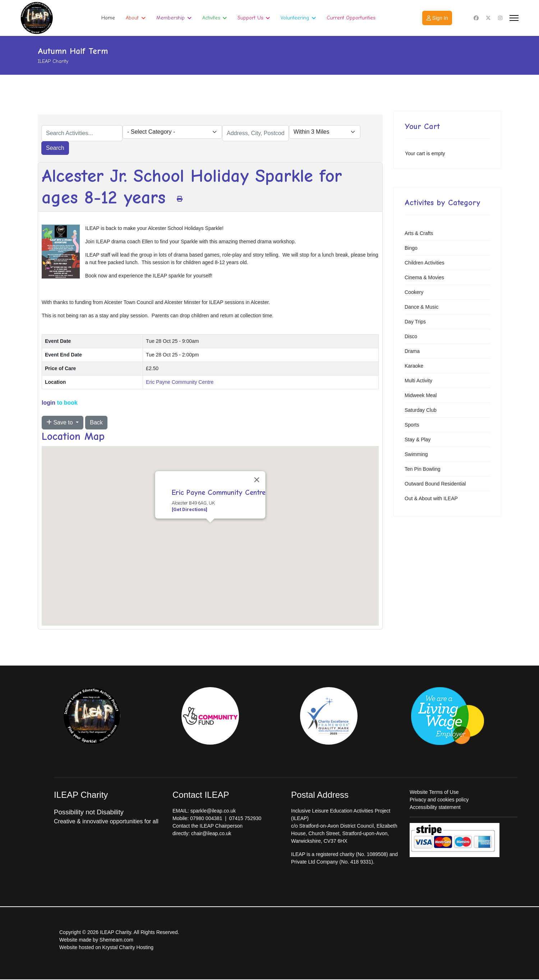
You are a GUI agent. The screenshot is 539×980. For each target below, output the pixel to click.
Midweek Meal (421, 395)
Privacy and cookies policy (439, 800)
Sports (412, 425)
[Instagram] (500, 18)
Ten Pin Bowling (423, 469)
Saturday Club (421, 410)
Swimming (416, 454)
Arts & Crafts (419, 233)
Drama (412, 351)
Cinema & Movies (424, 277)
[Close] (257, 480)
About (132, 18)
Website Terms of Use (434, 792)
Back (96, 422)
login (49, 403)
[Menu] (514, 18)
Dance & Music (421, 307)
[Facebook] (476, 18)
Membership (171, 18)
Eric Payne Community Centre (180, 382)
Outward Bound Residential (435, 484)
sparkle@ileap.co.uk (213, 811)
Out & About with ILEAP (431, 498)
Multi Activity (418, 381)
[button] (210, 529)
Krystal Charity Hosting (128, 947)
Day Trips (415, 322)
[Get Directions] (190, 509)
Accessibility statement (435, 807)
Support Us (250, 18)
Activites (211, 18)
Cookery (414, 292)
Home (108, 18)
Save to (60, 422)
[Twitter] (488, 18)
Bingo (411, 248)
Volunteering (295, 18)
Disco (411, 336)
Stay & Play (418, 440)
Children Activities (425, 263)
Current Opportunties (351, 18)
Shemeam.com (116, 940)
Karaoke (414, 366)
